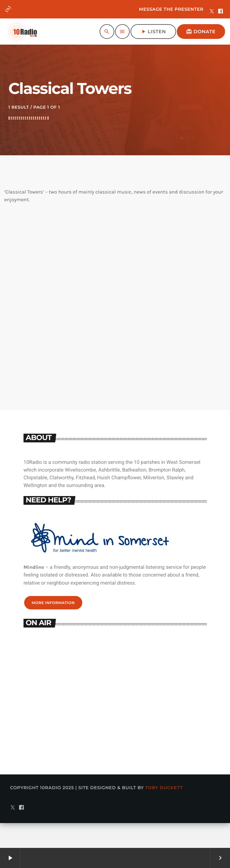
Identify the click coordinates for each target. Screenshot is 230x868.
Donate (201, 32)
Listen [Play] (153, 32)
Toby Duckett (164, 813)
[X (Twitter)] (212, 12)
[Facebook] (221, 12)
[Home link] (22, 32)
